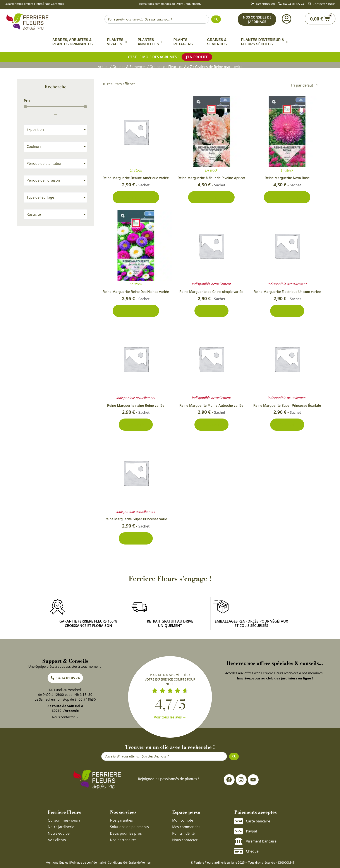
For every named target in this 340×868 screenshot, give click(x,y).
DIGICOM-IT (286, 863)
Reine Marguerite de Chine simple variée (211, 292)
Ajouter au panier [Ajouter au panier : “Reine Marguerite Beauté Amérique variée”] (136, 197)
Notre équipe (59, 833)
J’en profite (197, 57)
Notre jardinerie (61, 827)
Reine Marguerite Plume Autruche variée (211, 406)
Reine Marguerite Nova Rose (287, 178)
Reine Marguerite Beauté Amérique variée (136, 178)
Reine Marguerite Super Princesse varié (136, 519)
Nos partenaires (123, 840)
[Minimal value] (55, 107)
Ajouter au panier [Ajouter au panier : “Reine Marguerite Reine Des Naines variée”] (136, 311)
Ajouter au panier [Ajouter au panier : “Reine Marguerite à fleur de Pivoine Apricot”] (211, 197)
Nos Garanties (54, 4)
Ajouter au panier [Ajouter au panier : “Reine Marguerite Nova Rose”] (287, 197)
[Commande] (304, 85)
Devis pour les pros (126, 833)
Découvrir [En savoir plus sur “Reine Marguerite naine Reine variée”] (136, 425)
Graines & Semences (129, 67)
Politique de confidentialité (88, 863)
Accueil (104, 67)
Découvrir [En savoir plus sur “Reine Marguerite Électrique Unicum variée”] (287, 311)
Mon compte (183, 820)
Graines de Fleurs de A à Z (171, 67)
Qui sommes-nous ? (64, 820)
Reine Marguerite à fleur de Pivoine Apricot (211, 178)
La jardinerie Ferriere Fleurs (24, 4)
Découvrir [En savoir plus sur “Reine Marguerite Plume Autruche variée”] (211, 425)
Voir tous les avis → (170, 717)
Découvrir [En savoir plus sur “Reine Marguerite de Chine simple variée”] (211, 311)
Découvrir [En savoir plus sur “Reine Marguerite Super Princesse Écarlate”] (287, 425)
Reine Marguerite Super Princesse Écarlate (287, 406)
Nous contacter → (65, 717)
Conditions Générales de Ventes (129, 863)
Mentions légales (57, 863)
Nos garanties (121, 820)
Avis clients (57, 840)
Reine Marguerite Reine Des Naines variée (136, 292)
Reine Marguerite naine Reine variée (136, 406)
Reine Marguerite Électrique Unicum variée (287, 292)
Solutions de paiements (129, 827)
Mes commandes (186, 827)
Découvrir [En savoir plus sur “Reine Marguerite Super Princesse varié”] (136, 538)
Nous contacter (185, 840)
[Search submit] (216, 19)
